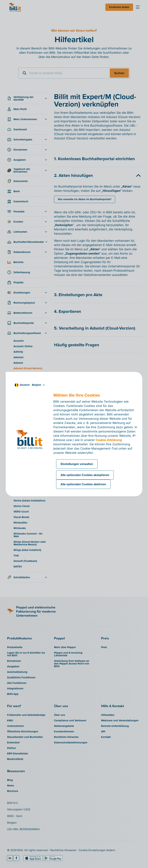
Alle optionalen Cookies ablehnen (83, 484)
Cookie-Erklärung (109, 440)
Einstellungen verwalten (77, 464)
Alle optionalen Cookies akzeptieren (85, 475)
